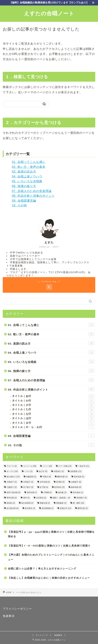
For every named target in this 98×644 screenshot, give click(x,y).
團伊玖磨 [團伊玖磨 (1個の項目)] (62, 477)
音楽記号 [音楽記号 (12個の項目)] (65, 508)
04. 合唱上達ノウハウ (27, 176)
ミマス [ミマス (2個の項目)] (28, 471)
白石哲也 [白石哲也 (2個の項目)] (41, 498)
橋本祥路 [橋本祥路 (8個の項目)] (76, 487)
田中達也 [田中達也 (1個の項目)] (78, 492)
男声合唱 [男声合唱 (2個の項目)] (12, 498)
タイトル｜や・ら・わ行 (53, 427)
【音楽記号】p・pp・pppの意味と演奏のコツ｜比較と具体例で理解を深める (51, 534)
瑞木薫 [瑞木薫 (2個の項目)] (62, 492)
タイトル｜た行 (53, 409)
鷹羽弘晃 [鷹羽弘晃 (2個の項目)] (83, 508)
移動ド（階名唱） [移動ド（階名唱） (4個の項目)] (61, 498)
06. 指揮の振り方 (24, 186)
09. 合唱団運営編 (24, 201)
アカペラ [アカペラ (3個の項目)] (12, 466)
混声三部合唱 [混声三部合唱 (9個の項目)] (14, 492)
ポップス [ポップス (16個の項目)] (12, 471)
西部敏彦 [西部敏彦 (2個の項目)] (61, 503)
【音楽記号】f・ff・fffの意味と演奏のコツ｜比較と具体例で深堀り (49, 546)
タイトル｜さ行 (53, 405)
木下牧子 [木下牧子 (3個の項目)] (28, 487)
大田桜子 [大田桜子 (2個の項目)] (28, 482)
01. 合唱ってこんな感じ (29, 162)
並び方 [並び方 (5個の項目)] (43, 471)
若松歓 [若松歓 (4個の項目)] (11, 503)
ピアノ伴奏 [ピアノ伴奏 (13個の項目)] (65, 466)
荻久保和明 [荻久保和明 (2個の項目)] (27, 503)
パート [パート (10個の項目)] (47, 466)
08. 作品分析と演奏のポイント (33, 196)
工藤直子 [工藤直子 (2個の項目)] (12, 487)
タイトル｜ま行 (53, 423)
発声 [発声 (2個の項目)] (26, 498)
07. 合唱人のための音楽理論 (32, 191)
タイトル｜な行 (53, 414)
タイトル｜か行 (53, 401)
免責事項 (9, 616)
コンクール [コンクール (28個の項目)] (30, 466)
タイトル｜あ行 (53, 396)
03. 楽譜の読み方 (24, 172)
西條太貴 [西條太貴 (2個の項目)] (45, 503)
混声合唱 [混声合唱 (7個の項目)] (32, 492)
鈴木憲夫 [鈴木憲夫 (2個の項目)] (30, 508)
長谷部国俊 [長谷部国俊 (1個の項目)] (48, 508)
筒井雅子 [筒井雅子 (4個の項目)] (82, 498)
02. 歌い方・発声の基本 (29, 167)
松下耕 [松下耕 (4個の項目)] (44, 487)
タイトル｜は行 (53, 418)
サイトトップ (42, 635)
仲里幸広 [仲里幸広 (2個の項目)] (59, 471)
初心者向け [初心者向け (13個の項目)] (13, 477)
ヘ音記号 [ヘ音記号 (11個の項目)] (83, 466)
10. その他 (19, 205)
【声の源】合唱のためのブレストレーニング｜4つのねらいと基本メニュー (51, 557)
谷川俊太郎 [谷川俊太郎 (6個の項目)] (13, 508)
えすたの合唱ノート (49, 13)
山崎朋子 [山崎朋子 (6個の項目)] (76, 482)
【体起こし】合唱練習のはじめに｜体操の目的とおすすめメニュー (49, 578)
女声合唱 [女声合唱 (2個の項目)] (45, 482)
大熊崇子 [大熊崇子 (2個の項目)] (12, 482)
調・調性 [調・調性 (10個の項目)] (78, 503)
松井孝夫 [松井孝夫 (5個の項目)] (59, 487)
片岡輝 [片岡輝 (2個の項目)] (48, 492)
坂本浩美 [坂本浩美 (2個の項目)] (79, 477)
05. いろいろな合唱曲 (27, 181)
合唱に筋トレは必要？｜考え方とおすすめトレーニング (42, 569)
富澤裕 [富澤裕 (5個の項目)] (60, 482)
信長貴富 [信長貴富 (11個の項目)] (76, 471)
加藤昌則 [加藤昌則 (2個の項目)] (31, 477)
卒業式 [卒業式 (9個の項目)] (47, 477)
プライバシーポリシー (17, 609)
